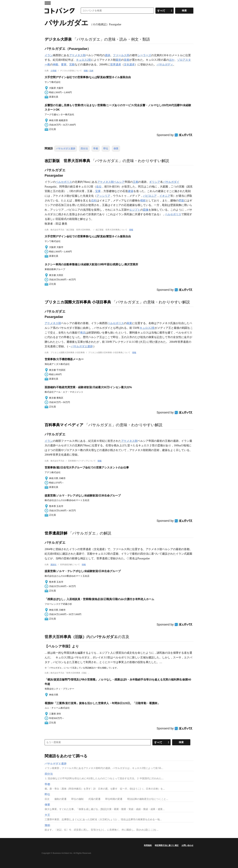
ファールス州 (121, 55)
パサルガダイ (171, 182)
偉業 (116, 149)
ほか (172, 60)
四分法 (84, 149)
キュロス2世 (84, 60)
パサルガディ (165, 65)
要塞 (64, 65)
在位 (99, 187)
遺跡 (107, 55)
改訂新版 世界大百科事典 (67, 161)
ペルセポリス (64, 182)
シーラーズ (144, 55)
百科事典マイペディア (64, 425)
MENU (48, 3)
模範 (143, 201)
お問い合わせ (187, 845)
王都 (136, 182)
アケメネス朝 (77, 55)
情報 (86, 71)
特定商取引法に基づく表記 (167, 845)
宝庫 (98, 191)
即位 (106, 149)
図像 (146, 210)
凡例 (91, 71)
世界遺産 (116, 65)
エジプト (135, 210)
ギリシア (155, 182)
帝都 (96, 149)
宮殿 (72, 65)
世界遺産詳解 (56, 533)
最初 (118, 60)
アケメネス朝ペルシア (111, 182)
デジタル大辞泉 (58, 39)
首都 (127, 60)
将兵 (83, 333)
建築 (131, 191)
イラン (49, 55)
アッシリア (103, 196)
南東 (129, 323)
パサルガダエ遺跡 (66, 149)
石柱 (94, 201)
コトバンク (60, 11)
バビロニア (150, 196)
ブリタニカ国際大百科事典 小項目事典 (78, 302)
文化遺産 (129, 65)
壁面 (181, 201)
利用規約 (148, 845)
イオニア (165, 196)
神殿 (56, 65)
